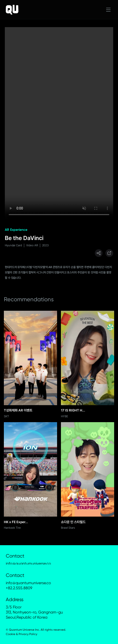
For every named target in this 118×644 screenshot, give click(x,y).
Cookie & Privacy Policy (22, 634)
